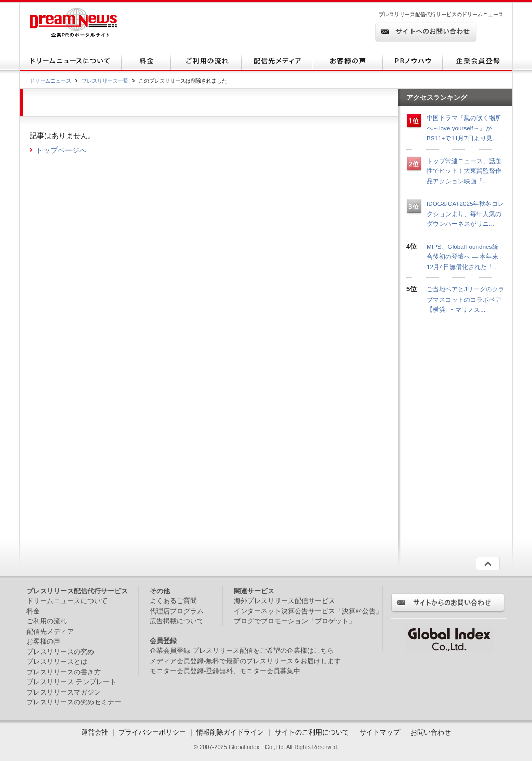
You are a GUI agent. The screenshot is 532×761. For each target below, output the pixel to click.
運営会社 (96, 732)
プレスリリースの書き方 (64, 672)
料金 (33, 611)
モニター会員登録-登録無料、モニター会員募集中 (225, 671)
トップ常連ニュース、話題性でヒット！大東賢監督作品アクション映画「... (464, 171)
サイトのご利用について (312, 732)
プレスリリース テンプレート (71, 682)
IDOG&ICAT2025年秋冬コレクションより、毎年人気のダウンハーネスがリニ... (465, 213)
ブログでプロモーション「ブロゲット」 (295, 621)
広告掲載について (177, 621)
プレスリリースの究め (60, 652)
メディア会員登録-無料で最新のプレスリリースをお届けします (245, 661)
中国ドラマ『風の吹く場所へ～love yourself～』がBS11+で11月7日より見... (464, 128)
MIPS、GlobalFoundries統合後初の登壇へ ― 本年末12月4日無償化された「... (462, 257)
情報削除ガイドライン (230, 732)
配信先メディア (50, 631)
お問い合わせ (431, 732)
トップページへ (61, 150)
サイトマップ (380, 732)
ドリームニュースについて (67, 601)
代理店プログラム (177, 611)
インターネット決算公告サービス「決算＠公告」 (308, 611)
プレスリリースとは (57, 662)
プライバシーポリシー (152, 732)
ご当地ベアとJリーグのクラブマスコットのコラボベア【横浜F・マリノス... (465, 299)
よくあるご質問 (173, 601)
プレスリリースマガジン (64, 692)
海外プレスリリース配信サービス (284, 601)
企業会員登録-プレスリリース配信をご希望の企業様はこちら (242, 651)
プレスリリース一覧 (105, 81)
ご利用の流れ (47, 621)
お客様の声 (43, 641)
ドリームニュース (50, 81)
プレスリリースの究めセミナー (74, 702)
